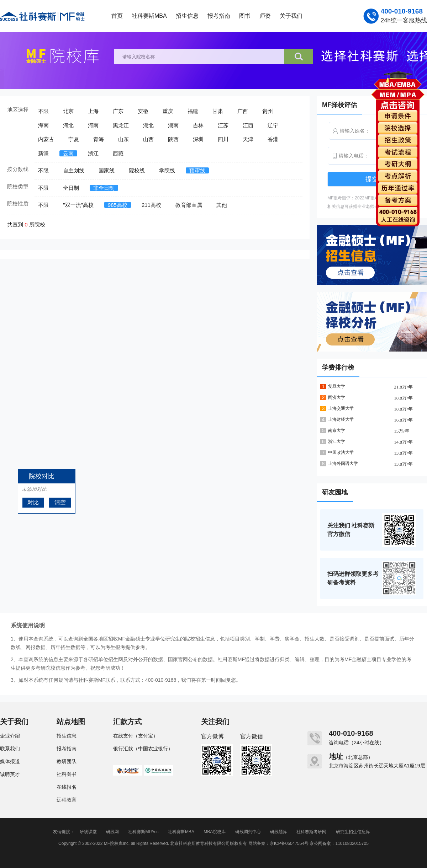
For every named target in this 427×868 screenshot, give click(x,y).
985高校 (118, 205)
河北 (68, 125)
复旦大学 (337, 386)
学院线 (167, 170)
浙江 (93, 153)
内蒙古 (46, 139)
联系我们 (10, 749)
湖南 (173, 125)
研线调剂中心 (248, 832)
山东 (123, 139)
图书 (245, 16)
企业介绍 (10, 736)
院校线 (137, 170)
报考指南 (219, 16)
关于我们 (291, 16)
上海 (93, 111)
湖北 (148, 125)
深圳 (198, 139)
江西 (248, 125)
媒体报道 (10, 761)
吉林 (198, 125)
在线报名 (67, 787)
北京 (68, 111)
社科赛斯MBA (149, 16)
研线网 (112, 832)
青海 (99, 139)
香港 (273, 139)
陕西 (173, 139)
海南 (43, 125)
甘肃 (218, 111)
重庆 (168, 111)
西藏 (118, 153)
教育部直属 (189, 205)
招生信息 (187, 16)
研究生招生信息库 (353, 832)
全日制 (71, 188)
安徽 (143, 111)
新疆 (43, 153)
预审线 (197, 170)
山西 (148, 139)
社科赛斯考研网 (311, 832)
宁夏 (74, 139)
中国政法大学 (341, 452)
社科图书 (67, 774)
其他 (222, 205)
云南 (68, 153)
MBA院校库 (215, 832)
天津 (248, 139)
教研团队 (67, 761)
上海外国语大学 (343, 464)
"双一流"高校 (78, 205)
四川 (223, 139)
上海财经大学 (341, 419)
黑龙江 (121, 125)
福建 (193, 111)
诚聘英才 (10, 774)
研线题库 (279, 832)
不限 (43, 111)
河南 (93, 125)
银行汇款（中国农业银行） (143, 749)
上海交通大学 (341, 408)
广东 (118, 111)
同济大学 (337, 397)
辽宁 (273, 125)
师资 (265, 16)
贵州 (268, 111)
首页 (117, 16)
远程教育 (67, 800)
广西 (243, 111)
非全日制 (104, 188)
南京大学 (337, 430)
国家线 (107, 170)
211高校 (151, 205)
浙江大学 (337, 441)
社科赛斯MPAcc (143, 832)
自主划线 (74, 170)
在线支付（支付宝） (136, 736)
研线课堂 (88, 832)
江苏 (223, 125)
